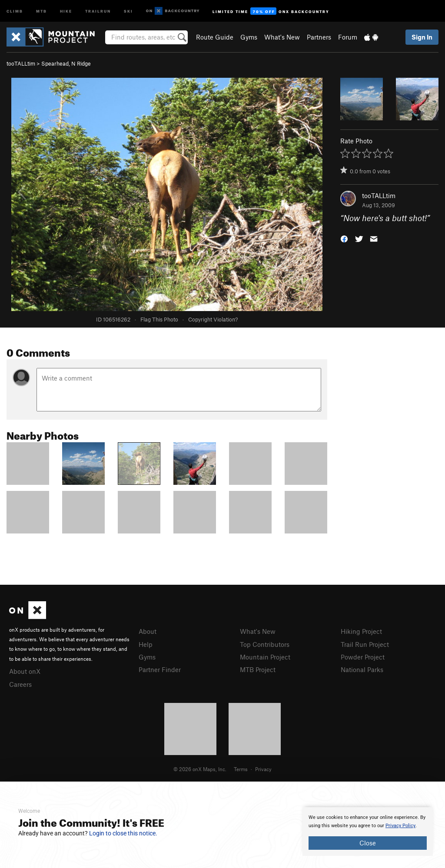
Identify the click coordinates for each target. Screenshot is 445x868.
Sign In (422, 37)
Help (146, 644)
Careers (20, 684)
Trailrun (98, 11)
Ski (128, 11)
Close (368, 843)
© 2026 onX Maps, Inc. (200, 769)
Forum (348, 37)
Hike (66, 11)
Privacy (263, 769)
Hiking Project (361, 631)
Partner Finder (160, 669)
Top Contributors (265, 644)
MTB (42, 11)
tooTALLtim (21, 63)
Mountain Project (265, 657)
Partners (319, 37)
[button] (344, 238)
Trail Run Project (365, 644)
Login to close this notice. (123, 833)
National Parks (362, 669)
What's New (282, 37)
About (148, 631)
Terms (241, 769)
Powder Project (363, 657)
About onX (25, 671)
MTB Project (258, 669)
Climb (15, 11)
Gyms (249, 37)
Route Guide (215, 37)
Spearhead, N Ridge (66, 63)
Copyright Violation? (213, 319)
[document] (368, 832)
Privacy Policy (400, 826)
